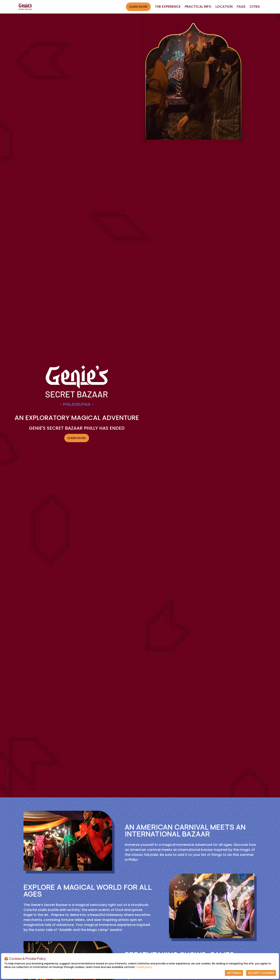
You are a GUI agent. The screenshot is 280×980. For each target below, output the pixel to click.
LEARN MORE (138, 7)
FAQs (241, 7)
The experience (168, 7)
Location (224, 7)
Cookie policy (144, 967)
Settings (234, 973)
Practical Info (198, 7)
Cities (255, 7)
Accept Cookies (261, 973)
